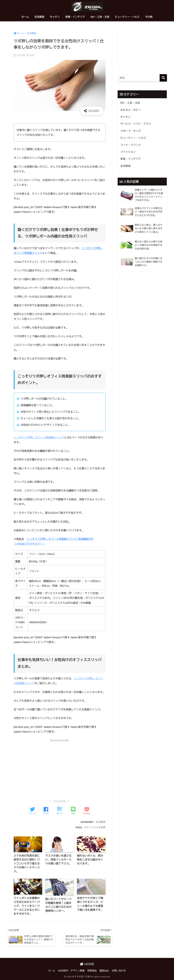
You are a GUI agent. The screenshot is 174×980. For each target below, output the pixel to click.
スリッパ (91, 827)
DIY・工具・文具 (100, 17)
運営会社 (104, 971)
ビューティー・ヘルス (127, 17)
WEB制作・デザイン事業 (71, 971)
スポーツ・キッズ (131, 131)
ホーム (25, 17)
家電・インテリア (75, 17)
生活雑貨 (39, 17)
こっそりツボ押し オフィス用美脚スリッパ (39, 438)
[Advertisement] (60, 767)
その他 (149, 17)
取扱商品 (92, 971)
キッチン (55, 17)
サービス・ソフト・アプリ (136, 124)
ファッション (128, 152)
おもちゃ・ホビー (131, 110)
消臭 (103, 827)
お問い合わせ (119, 971)
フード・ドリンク (131, 145)
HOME (87, 964)
